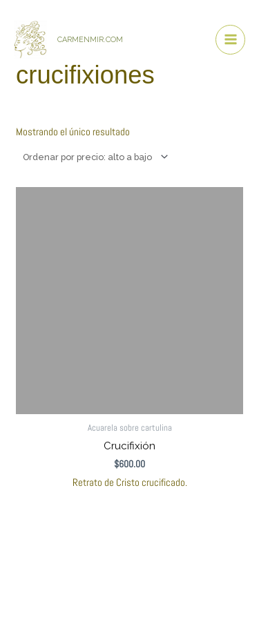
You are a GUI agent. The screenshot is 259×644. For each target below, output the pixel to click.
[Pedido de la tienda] (94, 157)
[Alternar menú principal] (230, 40)
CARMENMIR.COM (90, 40)
